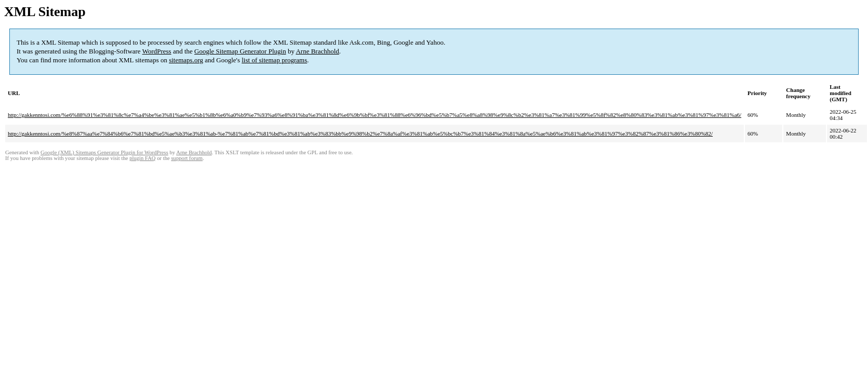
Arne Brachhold (317, 51)
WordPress (157, 51)
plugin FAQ (142, 158)
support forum (187, 158)
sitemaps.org (186, 60)
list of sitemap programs (274, 60)
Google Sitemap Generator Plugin (240, 51)
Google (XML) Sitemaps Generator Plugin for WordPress (104, 152)
